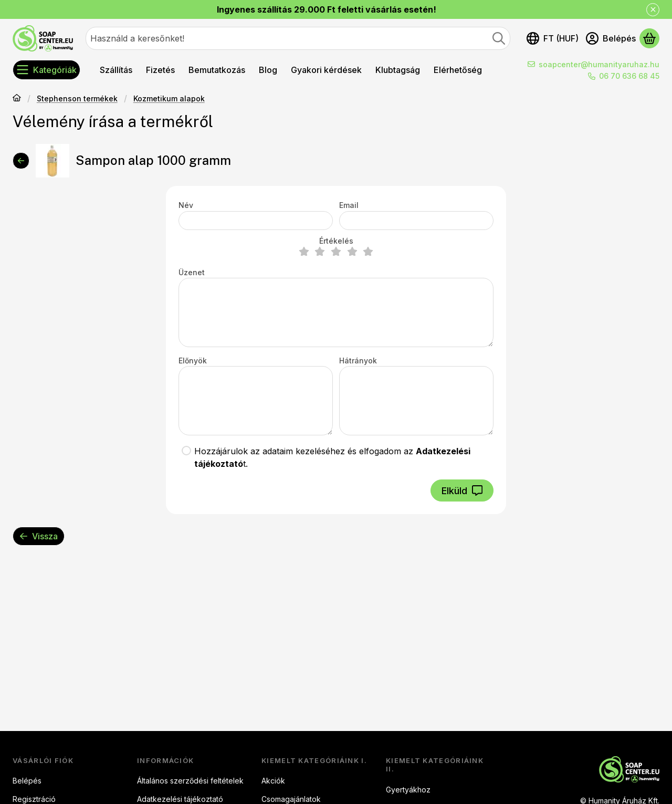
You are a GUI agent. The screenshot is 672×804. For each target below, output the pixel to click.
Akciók (273, 781)
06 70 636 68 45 (629, 76)
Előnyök (193, 361)
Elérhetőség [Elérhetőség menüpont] (458, 70)
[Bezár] (653, 10)
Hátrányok (358, 361)
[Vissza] (21, 161)
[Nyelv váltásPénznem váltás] (553, 38)
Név (186, 205)
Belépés (27, 781)
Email (349, 205)
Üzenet (192, 272)
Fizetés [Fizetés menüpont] (160, 70)
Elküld (462, 491)
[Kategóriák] (46, 70)
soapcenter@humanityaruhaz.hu (599, 64)
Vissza (39, 536)
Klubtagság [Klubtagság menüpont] (398, 70)
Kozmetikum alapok (169, 98)
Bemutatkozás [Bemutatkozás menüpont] (217, 70)
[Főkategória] (17, 99)
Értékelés (336, 241)
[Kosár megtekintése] (649, 38)
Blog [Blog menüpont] (268, 70)
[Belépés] (611, 38)
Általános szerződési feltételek (190, 781)
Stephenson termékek (77, 98)
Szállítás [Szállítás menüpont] (116, 70)
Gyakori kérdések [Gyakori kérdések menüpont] (326, 70)
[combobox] (298, 38)
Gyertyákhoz (408, 790)
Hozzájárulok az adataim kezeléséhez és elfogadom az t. (332, 457)
